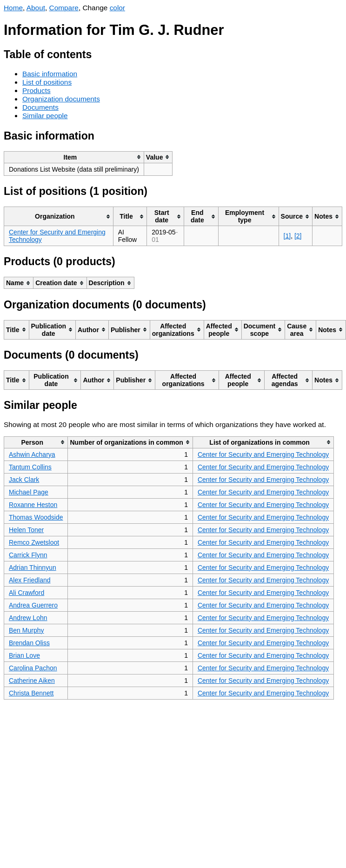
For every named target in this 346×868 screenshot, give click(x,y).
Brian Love (24, 655)
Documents (40, 107)
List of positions (47, 82)
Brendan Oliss (29, 643)
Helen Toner (26, 530)
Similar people (45, 116)
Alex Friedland (30, 580)
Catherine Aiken (32, 681)
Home (13, 8)
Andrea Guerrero (33, 605)
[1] (287, 236)
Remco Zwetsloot (34, 542)
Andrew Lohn (28, 618)
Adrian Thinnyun (33, 568)
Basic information (50, 74)
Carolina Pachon (33, 668)
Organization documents (61, 99)
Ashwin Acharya (32, 454)
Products (37, 90)
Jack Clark (24, 480)
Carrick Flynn (28, 555)
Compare (64, 8)
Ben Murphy (26, 630)
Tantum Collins (30, 467)
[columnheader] (74, 157)
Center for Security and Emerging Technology (263, 454)
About (36, 8)
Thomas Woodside (36, 517)
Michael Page (29, 492)
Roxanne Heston (33, 505)
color (117, 8)
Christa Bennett (31, 693)
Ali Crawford (27, 593)
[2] (298, 236)
